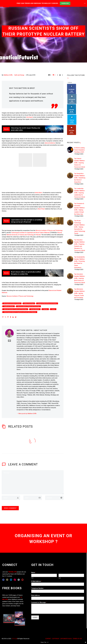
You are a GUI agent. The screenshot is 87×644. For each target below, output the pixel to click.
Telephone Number (37, 588)
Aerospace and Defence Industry (12, 303)
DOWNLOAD (65, 3)
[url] (54, 498)
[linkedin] (11, 580)
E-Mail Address (37, 581)
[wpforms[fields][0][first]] (44, 575)
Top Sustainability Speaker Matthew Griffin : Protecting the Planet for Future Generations (79, 242)
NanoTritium (41, 209)
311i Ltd (15, 639)
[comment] (33, 482)
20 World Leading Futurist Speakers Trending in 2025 (79, 130)
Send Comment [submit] (10, 508)
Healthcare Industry (9, 306)
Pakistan (38, 235)
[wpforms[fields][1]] (58, 584)
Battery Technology (29, 303)
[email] (33, 498)
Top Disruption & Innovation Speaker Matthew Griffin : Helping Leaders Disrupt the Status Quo (79, 188)
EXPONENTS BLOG (66, 639)
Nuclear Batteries (35, 309)
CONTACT (48, 639)
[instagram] (7, 580)
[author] (11, 498)
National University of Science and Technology (20, 235)
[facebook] (3, 580)
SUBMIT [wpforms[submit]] (35, 617)
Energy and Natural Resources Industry (47, 303)
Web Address (36, 595)
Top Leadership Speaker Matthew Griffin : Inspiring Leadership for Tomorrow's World (80, 172)
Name (34, 572)
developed (30, 117)
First (32, 578)
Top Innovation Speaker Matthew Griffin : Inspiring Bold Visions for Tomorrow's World (80, 258)
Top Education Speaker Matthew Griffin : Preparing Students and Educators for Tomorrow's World (80, 225)
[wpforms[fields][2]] (58, 609)
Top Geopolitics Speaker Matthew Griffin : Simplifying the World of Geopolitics (80, 157)
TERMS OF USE (77, 639)
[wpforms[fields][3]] (58, 598)
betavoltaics (39, 193)
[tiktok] (15, 580)
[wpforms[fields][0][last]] (71, 575)
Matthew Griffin (8, 75)
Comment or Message (39, 602)
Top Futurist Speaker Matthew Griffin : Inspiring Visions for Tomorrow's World (80, 142)
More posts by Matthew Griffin (27, 414)
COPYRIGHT (56, 639)
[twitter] (19, 580)
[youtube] (22, 580)
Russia (60, 233)
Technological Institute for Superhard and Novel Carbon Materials (31, 233)
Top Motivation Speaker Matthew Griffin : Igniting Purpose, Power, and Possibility (79, 273)
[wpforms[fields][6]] (58, 591)
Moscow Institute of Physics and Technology (49, 230)
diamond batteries (50, 143)
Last (60, 578)
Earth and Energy (19, 75)
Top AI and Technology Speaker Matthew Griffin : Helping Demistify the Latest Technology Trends (80, 207)
